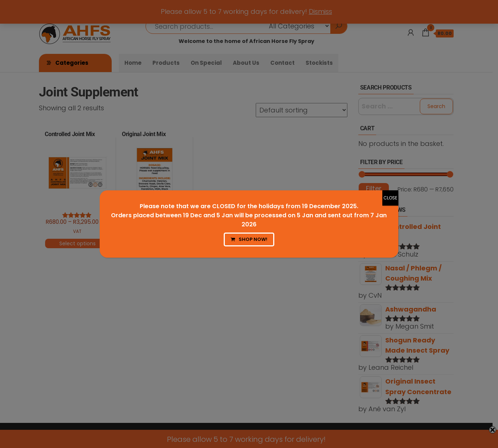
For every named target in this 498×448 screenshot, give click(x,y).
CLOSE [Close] (390, 198)
